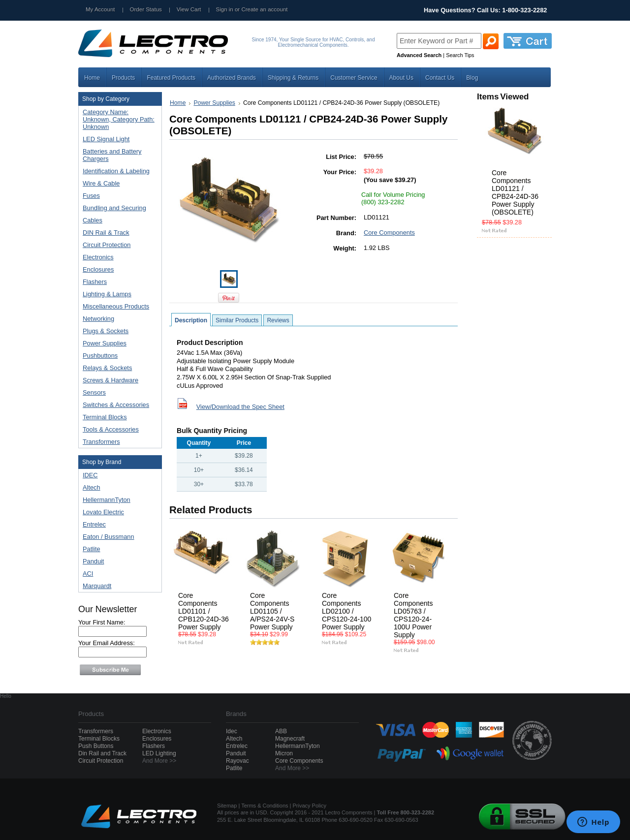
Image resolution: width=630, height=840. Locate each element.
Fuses (118, 196)
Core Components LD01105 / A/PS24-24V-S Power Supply (272, 611)
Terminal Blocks (118, 418)
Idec (232, 731)
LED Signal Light (106, 139)
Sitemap (227, 806)
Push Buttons (96, 746)
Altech (92, 487)
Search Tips (460, 55)
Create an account (264, 9)
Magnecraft (290, 739)
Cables (118, 221)
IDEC (90, 475)
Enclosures (118, 270)
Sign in (225, 9)
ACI (88, 574)
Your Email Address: (107, 643)
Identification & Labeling (118, 171)
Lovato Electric (103, 512)
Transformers (118, 442)
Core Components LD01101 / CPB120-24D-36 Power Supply (204, 611)
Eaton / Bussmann (109, 537)
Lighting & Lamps (118, 295)
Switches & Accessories (118, 405)
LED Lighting (159, 753)
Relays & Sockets (118, 368)
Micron (284, 753)
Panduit (93, 561)
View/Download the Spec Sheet (240, 407)
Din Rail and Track (102, 753)
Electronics (118, 258)
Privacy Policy (310, 806)
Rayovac (237, 761)
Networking (118, 319)
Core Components (389, 233)
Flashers (95, 282)
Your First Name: (102, 622)
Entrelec (94, 524)
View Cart (189, 9)
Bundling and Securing (118, 208)
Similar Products (237, 320)
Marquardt (97, 586)
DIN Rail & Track (118, 233)
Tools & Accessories (118, 430)
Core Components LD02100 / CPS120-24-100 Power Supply (346, 611)
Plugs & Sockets (118, 331)
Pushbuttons (118, 356)
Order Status (146, 9)
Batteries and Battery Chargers (112, 155)
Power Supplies (118, 344)
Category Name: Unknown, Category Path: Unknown (119, 119)
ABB (281, 731)
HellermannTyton (107, 500)
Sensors (118, 393)
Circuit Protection (118, 245)
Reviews (278, 320)
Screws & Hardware (118, 381)
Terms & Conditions (265, 806)
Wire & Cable (118, 184)
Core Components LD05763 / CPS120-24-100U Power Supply (413, 615)
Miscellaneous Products (118, 307)
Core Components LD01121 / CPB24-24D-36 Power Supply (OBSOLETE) (515, 192)
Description (191, 320)
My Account (100, 9)
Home (178, 103)
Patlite (92, 549)
